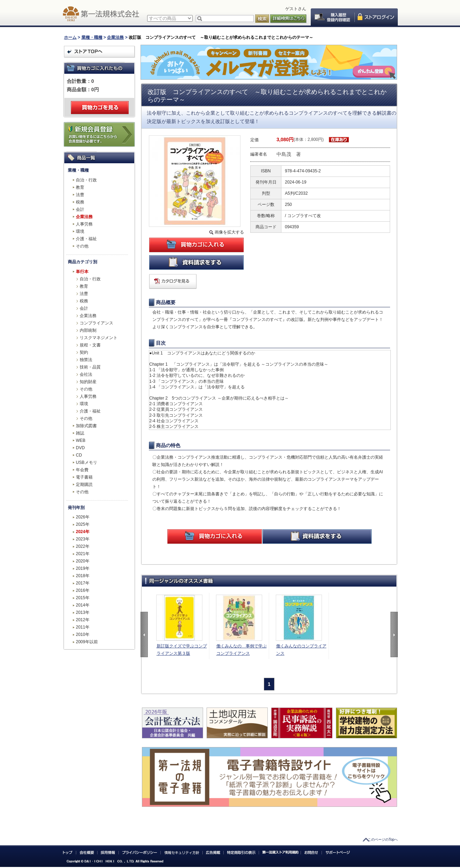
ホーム (70, 37)
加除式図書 (86, 426)
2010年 (83, 634)
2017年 (83, 583)
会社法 (86, 374)
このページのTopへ (383, 840)
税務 (80, 202)
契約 (84, 352)
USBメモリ (87, 462)
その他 (82, 246)
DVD (80, 448)
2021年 (83, 554)
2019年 (83, 568)
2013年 (83, 612)
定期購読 (84, 485)
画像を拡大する (229, 232)
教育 (80, 187)
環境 (80, 231)
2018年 (83, 576)
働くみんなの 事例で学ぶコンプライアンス (242, 650)
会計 (80, 209)
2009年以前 (87, 642)
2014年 (83, 605)
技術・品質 (90, 367)
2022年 (83, 546)
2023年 (83, 539)
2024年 (83, 532)
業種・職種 (92, 37)
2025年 (83, 524)
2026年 (83, 517)
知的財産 (88, 382)
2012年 (83, 620)
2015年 (83, 598)
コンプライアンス (96, 323)
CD (79, 455)
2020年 (83, 561)
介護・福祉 (86, 239)
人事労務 (84, 224)
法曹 (80, 195)
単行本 (82, 272)
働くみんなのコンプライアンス (301, 650)
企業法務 (115, 37)
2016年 (83, 590)
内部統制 (88, 330)
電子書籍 (84, 477)
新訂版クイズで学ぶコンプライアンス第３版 (182, 650)
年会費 (82, 470)
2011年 (83, 627)
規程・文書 (90, 345)
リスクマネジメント (99, 338)
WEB (81, 440)
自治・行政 (86, 180)
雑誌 (80, 433)
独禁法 (86, 360)
